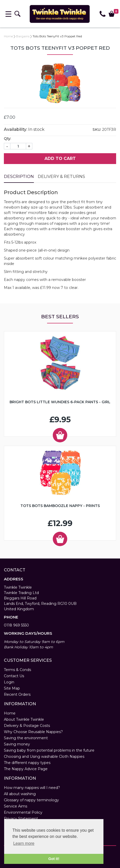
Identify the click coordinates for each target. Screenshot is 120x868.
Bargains (23, 36)
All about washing (20, 794)
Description (19, 177)
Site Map (12, 688)
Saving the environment (26, 738)
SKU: (97, 130)
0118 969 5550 (16, 625)
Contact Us (14, 676)
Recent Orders (17, 694)
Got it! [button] (54, 859)
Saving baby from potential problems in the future (49, 750)
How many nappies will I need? (32, 788)
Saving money (17, 744)
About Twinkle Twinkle (24, 719)
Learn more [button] (24, 843)
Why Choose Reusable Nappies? (33, 732)
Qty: (8, 139)
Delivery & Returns (61, 177)
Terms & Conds (17, 670)
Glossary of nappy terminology (31, 800)
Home (8, 36)
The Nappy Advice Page (26, 769)
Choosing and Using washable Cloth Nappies (44, 757)
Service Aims (16, 806)
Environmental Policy (23, 812)
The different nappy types (27, 763)
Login (9, 682)
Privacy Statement (21, 819)
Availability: (16, 129)
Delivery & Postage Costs (27, 726)
